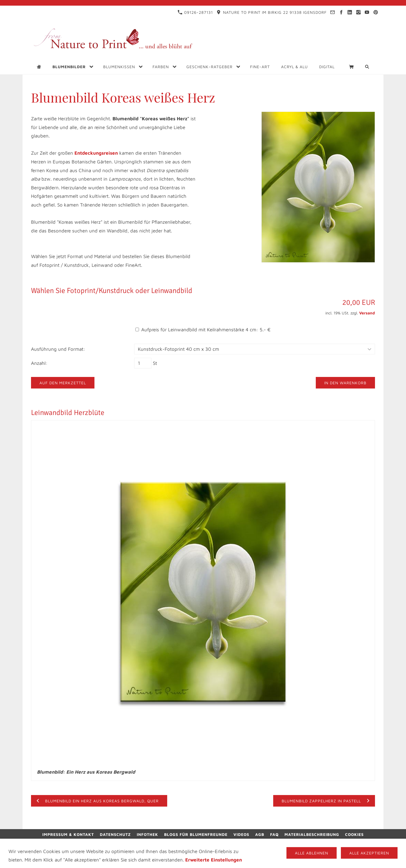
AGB (260, 834)
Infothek (147, 834)
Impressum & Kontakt (68, 834)
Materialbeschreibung (312, 834)
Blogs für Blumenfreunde (196, 834)
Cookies (354, 834)
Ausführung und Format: (58, 349)
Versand (367, 313)
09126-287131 (195, 12)
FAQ (274, 834)
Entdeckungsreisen (96, 153)
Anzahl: (39, 363)
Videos (241, 834)
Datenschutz (115, 834)
